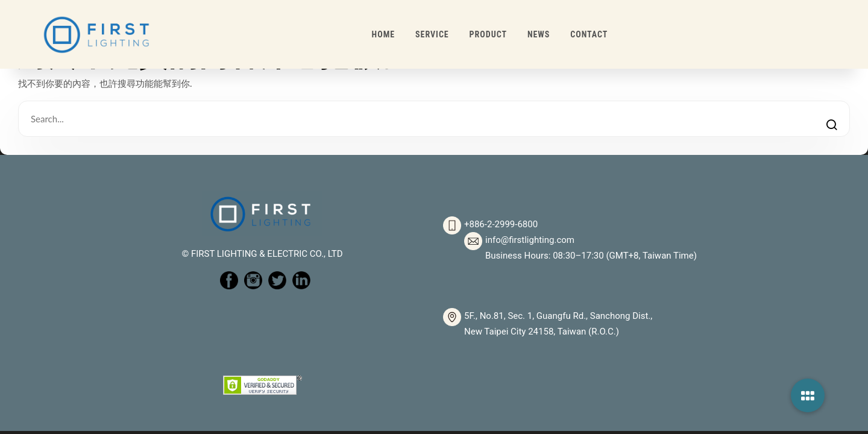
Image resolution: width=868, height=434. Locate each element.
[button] (808, 395)
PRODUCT (488, 34)
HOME (384, 34)
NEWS (539, 34)
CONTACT (589, 34)
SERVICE (432, 34)
